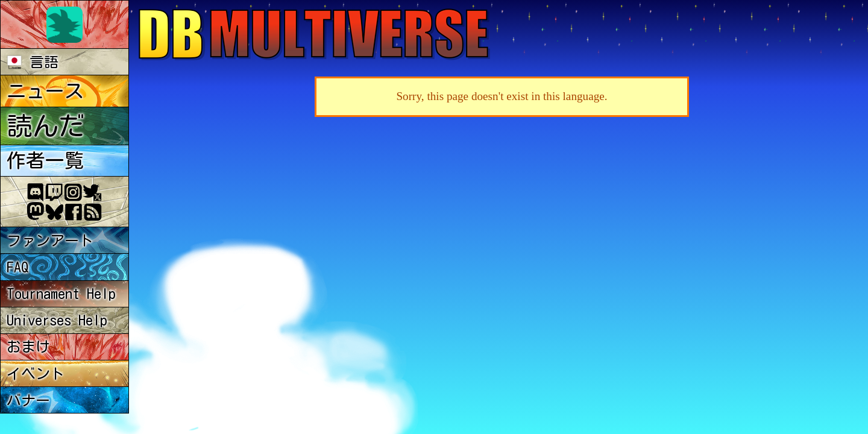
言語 (33, 62)
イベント (36, 374)
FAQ (18, 267)
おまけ (28, 347)
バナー (28, 400)
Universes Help (57, 320)
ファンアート (50, 241)
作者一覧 (45, 160)
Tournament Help (61, 294)
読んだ (46, 126)
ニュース (45, 91)
